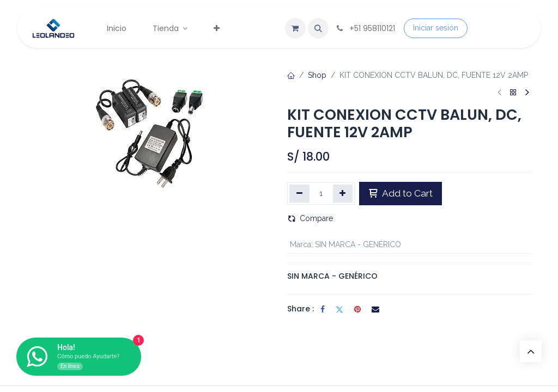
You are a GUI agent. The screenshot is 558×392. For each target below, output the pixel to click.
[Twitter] (339, 309)
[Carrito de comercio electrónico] (295, 28)
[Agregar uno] (343, 193)
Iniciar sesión (436, 28)
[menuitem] (117, 29)
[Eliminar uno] (299, 193)
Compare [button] (310, 218)
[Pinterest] (357, 309)
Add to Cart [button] (401, 193)
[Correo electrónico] (375, 309)
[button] (318, 28)
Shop (317, 75)
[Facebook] (323, 309)
